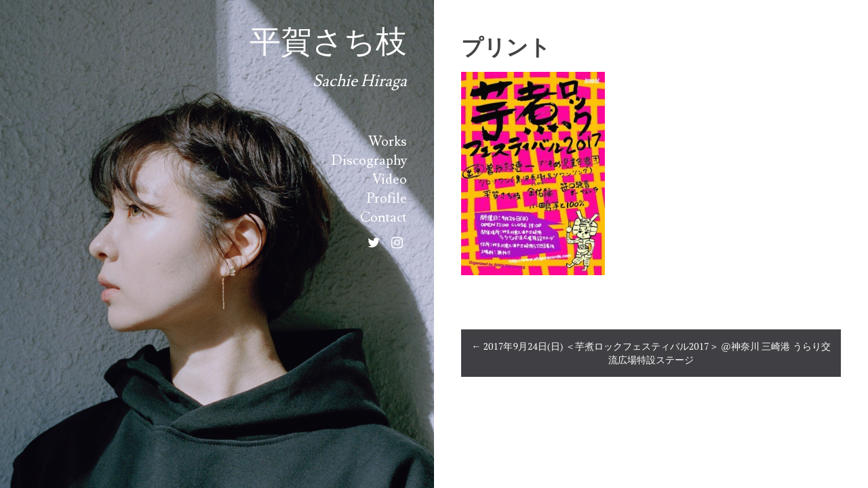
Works (388, 142)
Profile (387, 199)
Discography (369, 161)
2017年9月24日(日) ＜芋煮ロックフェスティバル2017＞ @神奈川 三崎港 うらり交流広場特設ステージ (651, 353)
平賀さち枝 (328, 43)
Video (390, 180)
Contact (383, 218)
